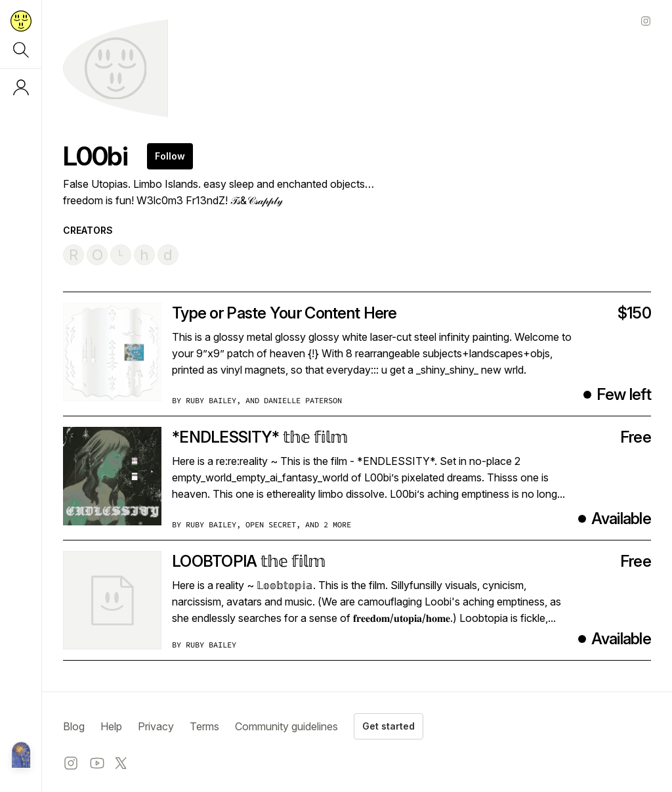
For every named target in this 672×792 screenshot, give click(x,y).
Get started (388, 726)
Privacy (156, 726)
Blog (74, 726)
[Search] (21, 50)
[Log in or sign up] (21, 87)
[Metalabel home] (21, 756)
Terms (204, 726)
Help (111, 726)
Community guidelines (286, 726)
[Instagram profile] (646, 21)
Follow (170, 156)
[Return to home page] (21, 21)
